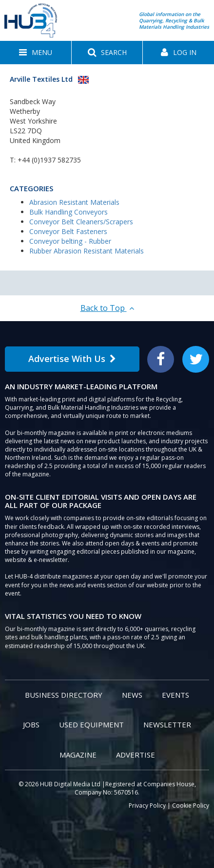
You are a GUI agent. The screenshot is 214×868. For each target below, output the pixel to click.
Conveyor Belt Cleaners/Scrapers (81, 222)
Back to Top (107, 308)
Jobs (31, 724)
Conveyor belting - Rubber (70, 241)
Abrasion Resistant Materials (74, 202)
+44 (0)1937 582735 (49, 160)
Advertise (136, 755)
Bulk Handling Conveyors (68, 212)
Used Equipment (91, 724)
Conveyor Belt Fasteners (68, 231)
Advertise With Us (72, 359)
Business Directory (64, 695)
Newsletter (167, 724)
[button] (36, 53)
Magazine (78, 755)
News (132, 695)
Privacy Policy (147, 805)
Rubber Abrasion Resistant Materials (87, 251)
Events (175, 695)
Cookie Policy (191, 805)
